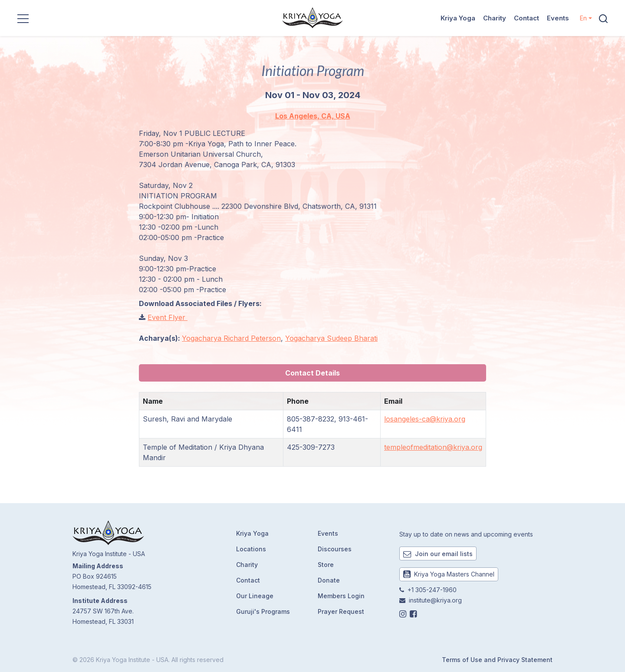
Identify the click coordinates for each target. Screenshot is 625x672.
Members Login (341, 596)
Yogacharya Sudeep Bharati (331, 338)
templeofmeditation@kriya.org (433, 447)
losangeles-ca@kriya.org (425, 419)
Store (326, 565)
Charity (495, 18)
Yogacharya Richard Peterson (231, 338)
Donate (329, 580)
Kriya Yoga (458, 18)
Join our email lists (438, 554)
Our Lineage (255, 596)
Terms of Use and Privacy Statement (497, 660)
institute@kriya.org (435, 600)
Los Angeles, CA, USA (313, 116)
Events (558, 18)
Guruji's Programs (263, 611)
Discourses (335, 549)
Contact (526, 18)
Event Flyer (168, 317)
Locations (251, 549)
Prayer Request (341, 611)
